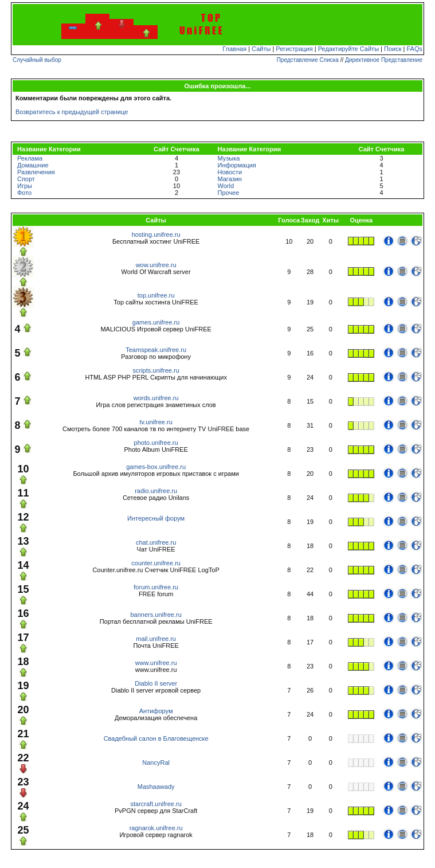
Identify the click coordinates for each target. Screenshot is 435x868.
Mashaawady (156, 787)
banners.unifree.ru (156, 615)
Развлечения (36, 172)
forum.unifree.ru (156, 587)
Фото (24, 193)
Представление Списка (308, 60)
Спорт (26, 179)
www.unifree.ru (156, 663)
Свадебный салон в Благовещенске (156, 738)
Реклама (30, 158)
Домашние (33, 165)
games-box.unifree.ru (156, 467)
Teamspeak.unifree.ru (156, 350)
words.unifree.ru (156, 398)
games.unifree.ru (156, 322)
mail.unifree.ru (156, 639)
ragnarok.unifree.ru (156, 828)
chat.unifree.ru (156, 542)
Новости (230, 172)
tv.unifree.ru (156, 422)
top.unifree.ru (156, 295)
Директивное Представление (384, 60)
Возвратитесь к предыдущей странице (72, 112)
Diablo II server (156, 683)
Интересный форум (156, 518)
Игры (25, 186)
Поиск (393, 49)
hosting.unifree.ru (156, 234)
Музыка (228, 158)
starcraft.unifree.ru (156, 804)
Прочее (228, 193)
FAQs (415, 49)
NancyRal (156, 763)
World (226, 186)
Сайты (261, 49)
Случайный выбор (37, 60)
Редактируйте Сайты (348, 49)
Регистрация (294, 49)
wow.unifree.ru (156, 265)
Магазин (229, 179)
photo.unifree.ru (156, 443)
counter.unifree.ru (156, 563)
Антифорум (156, 711)
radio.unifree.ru (156, 491)
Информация (236, 165)
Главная (234, 49)
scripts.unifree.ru (156, 370)
